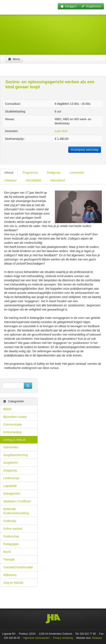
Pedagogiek (11, 544)
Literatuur (11, 180)
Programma (30, 173)
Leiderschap (11, 478)
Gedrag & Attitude (15, 440)
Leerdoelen (77, 173)
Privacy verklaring (63, 638)
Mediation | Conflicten (17, 501)
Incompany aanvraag (85, 150)
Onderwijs (10, 521)
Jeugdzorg (10, 470)
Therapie (9, 559)
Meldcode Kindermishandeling (16, 511)
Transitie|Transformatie (18, 567)
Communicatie (12, 424)
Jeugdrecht (10, 463)
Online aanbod (13, 529)
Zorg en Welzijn (13, 583)
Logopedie (10, 486)
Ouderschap (11, 536)
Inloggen (68, 6)
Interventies (11, 447)
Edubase (97, 638)
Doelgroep (54, 173)
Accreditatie (33, 180)
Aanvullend (57, 180)
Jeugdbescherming (15, 455)
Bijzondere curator (15, 417)
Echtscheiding (12, 432)
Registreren (91, 6)
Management (12, 494)
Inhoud (9, 173)
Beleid (7, 409)
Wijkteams (10, 575)
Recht (7, 552)
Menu (14, 59)
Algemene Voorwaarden (36, 638)
